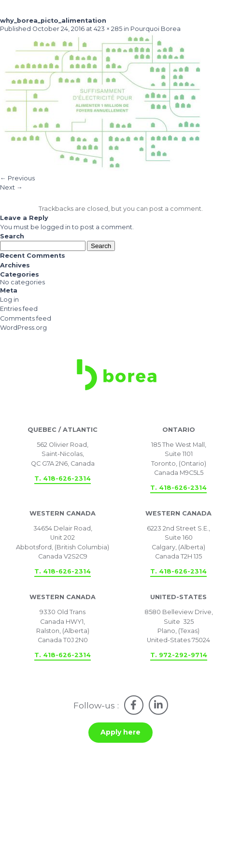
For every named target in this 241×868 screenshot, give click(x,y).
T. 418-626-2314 (63, 478)
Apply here (120, 732)
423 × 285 (108, 29)
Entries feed (19, 309)
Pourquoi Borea (156, 29)
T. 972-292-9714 (179, 655)
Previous (17, 178)
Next (11, 187)
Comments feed (26, 318)
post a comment (175, 209)
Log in (9, 300)
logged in (56, 227)
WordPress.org (23, 328)
